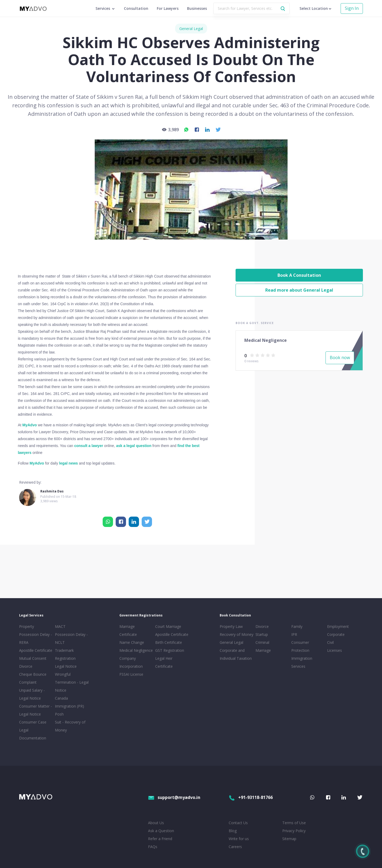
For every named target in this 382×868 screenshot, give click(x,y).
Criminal (262, 642)
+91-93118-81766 (251, 797)
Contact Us (238, 823)
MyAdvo (29, 425)
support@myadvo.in (174, 797)
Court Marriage (168, 626)
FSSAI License (131, 674)
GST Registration (170, 650)
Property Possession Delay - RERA (36, 634)
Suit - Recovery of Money (70, 726)
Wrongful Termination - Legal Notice (72, 682)
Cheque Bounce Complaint (33, 678)
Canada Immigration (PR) (70, 702)
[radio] (252, 355)
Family (297, 626)
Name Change (132, 642)
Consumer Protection (300, 646)
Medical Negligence (136, 650)
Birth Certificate (169, 642)
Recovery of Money (236, 634)
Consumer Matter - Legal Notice (36, 710)
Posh (59, 714)
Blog (233, 831)
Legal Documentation (33, 734)
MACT (60, 626)
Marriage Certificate (128, 630)
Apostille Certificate (36, 650)
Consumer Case (33, 722)
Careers (235, 847)
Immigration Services (302, 662)
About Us (156, 823)
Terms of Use (294, 823)
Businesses (197, 8)
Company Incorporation (131, 662)
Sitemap (289, 839)
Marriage (263, 650)
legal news (69, 463)
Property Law (231, 626)
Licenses (335, 650)
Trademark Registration (65, 654)
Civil (330, 642)
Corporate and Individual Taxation (236, 654)
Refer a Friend (160, 839)
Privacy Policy (294, 831)
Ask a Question (161, 831)
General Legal (191, 29)
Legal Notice (66, 666)
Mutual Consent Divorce (33, 662)
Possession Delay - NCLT (71, 638)
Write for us (239, 839)
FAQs (153, 847)
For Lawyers (168, 8)
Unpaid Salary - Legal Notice (32, 694)
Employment (338, 626)
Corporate (336, 634)
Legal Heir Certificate (164, 662)
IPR (294, 634)
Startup (262, 634)
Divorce (262, 626)
